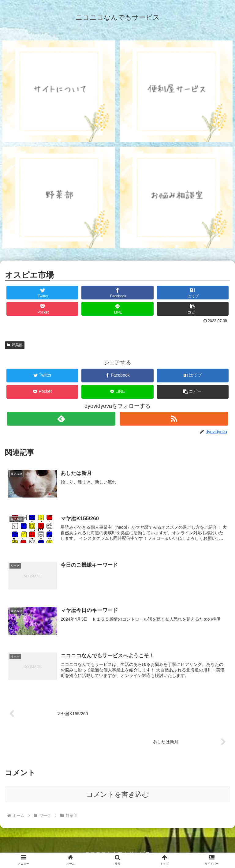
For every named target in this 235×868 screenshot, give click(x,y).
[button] (193, 309)
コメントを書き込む (118, 794)
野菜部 (15, 345)
